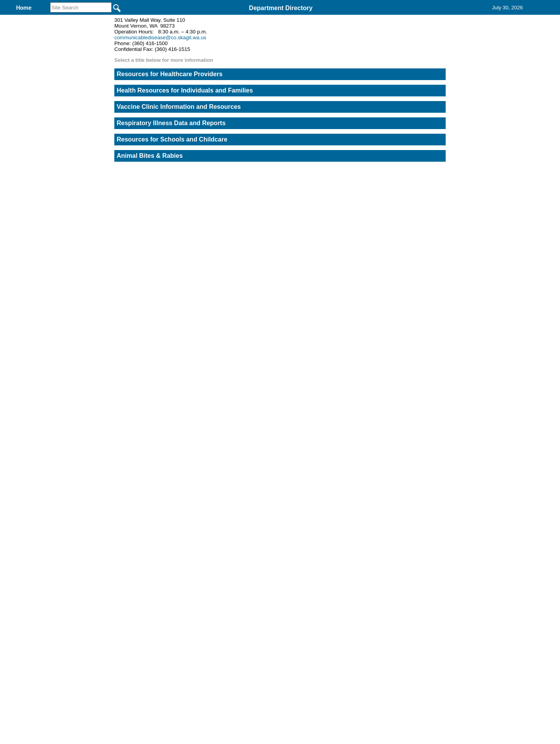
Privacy (277, 503)
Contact (362, 19)
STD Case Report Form (403, 237)
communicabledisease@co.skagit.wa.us (160, 88)
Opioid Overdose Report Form (402, 400)
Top (151, 503)
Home (204, 503)
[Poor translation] (28, 631)
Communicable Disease (237, 19)
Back (174, 503)
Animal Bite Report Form (403, 346)
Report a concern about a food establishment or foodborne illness (403, 120)
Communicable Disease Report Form (403, 183)
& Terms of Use (305, 503)
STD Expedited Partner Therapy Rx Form (403, 291)
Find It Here (311, 19)
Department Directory (281, 8)
